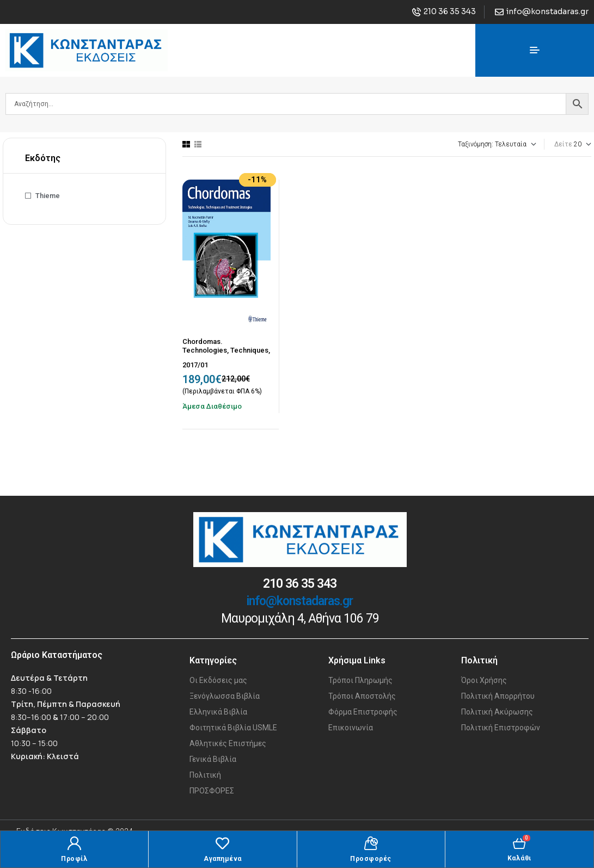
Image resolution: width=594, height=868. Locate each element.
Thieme (48, 196)
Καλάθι (519, 858)
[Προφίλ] (74, 843)
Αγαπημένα (223, 859)
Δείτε (563, 144)
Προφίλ (74, 859)
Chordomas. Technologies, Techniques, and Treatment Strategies (226, 350)
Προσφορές (371, 859)
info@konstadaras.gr (300, 601)
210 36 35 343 (300, 584)
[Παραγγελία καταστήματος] (467, 144)
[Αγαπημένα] (222, 843)
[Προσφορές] (371, 843)
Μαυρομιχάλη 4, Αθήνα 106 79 (300, 618)
